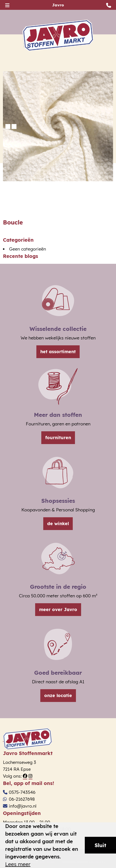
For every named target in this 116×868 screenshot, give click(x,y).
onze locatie (58, 695)
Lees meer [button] (18, 864)
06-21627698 (19, 799)
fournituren (58, 438)
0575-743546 (19, 792)
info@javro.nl (20, 806)
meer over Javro (58, 609)
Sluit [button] (100, 845)
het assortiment (58, 352)
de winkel (58, 524)
